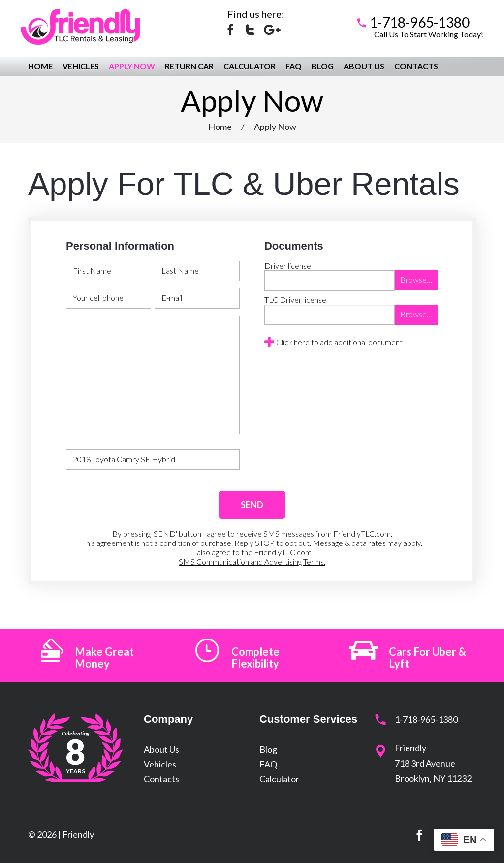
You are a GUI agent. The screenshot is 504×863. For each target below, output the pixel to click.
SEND (252, 505)
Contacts (416, 66)
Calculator (250, 66)
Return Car (189, 66)
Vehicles (81, 66)
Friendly (78, 834)
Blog (323, 66)
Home (40, 66)
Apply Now (132, 66)
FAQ (294, 66)
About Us (364, 66)
